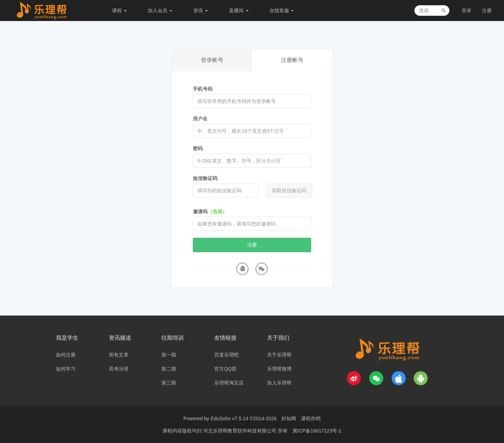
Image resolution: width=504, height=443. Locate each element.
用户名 (200, 119)
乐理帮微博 (279, 369)
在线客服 (282, 11)
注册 (487, 11)
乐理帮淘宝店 (229, 383)
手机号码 (203, 89)
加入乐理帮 (279, 383)
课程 (119, 11)
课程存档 (311, 418)
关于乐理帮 (279, 355)
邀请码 (210, 212)
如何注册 (66, 355)
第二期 (169, 369)
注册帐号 (292, 60)
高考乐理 (119, 369)
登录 (467, 11)
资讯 (201, 11)
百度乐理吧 (226, 355)
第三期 (169, 383)
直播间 (239, 11)
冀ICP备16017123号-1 (317, 431)
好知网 (289, 418)
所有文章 (119, 355)
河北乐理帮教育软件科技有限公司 (240, 431)
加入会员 (160, 11)
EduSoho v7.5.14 (229, 418)
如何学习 (66, 369)
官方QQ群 (225, 369)
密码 (198, 148)
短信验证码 (205, 178)
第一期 (169, 355)
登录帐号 (212, 60)
